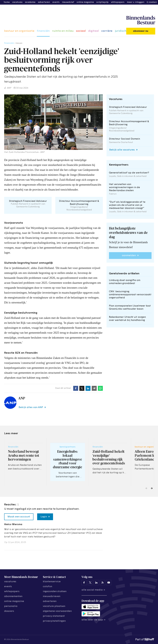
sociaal (81, 31)
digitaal (93, 31)
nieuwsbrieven (52, 596)
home (7, 2)
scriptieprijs (102, 2)
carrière (107, 31)
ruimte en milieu (63, 31)
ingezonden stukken (55, 591)
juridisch (121, 31)
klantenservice (52, 582)
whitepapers (118, 2)
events (56, 2)
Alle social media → (93, 590)
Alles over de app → (93, 620)
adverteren (44, 2)
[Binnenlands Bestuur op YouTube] (109, 583)
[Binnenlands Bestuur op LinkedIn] (96, 583)
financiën (43, 31)
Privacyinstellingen (54, 621)
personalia (11, 606)
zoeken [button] (153, 2)
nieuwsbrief (68, 2)
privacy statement (54, 616)
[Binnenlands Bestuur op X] (90, 583)
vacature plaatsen (54, 606)
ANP (9, 88)
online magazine (85, 2)
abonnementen (13, 596)
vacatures (17, 2)
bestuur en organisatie (19, 31)
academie (30, 2)
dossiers (9, 611)
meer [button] (130, 2)
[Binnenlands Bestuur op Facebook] (84, 583)
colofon (47, 587)
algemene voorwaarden (57, 611)
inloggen (140, 2)
